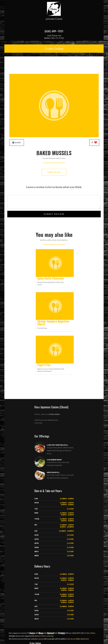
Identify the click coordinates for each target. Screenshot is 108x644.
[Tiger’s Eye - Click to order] (55, 363)
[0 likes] (94, 143)
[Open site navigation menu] (54, 25)
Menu (41, 633)
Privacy (61, 633)
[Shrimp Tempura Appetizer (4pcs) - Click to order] (55, 319)
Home (32, 633)
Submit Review (54, 214)
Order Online (54, 49)
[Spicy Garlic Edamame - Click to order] (55, 276)
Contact (51, 633)
